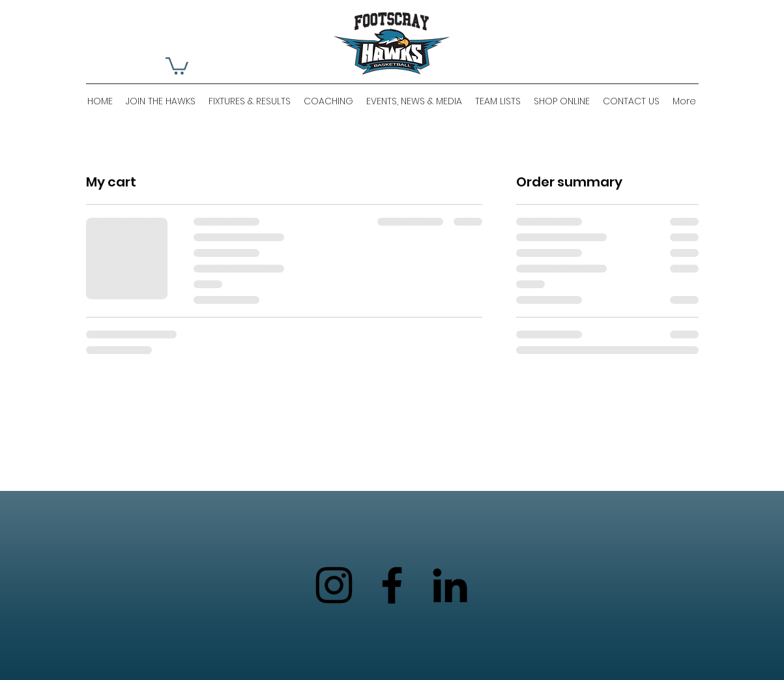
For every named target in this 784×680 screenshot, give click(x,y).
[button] (177, 65)
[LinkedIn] (450, 585)
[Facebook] (392, 585)
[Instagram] (334, 585)
